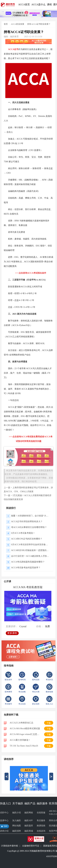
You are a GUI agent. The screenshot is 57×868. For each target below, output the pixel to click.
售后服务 (41, 820)
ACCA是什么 (38, 4)
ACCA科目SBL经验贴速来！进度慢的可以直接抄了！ (30, 550)
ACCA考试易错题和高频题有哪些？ (28, 562)
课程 (49, 4)
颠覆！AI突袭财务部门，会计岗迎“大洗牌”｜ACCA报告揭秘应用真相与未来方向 (30, 516)
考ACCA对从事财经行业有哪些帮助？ (29, 527)
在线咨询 (41, 831)
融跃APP (29, 820)
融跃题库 (29, 826)
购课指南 (41, 826)
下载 (49, 723)
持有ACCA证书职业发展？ (39, 24)
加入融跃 (17, 820)
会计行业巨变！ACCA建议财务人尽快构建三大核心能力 (30, 556)
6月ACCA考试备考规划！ (23, 533)
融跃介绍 (17, 813)
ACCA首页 (24, 4)
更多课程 (13, 632)
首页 (6, 24)
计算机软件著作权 (10, 846)
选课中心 (4, 820)
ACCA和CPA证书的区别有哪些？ (27, 539)
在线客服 (41, 813)
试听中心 (4, 813)
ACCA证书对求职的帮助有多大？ (27, 522)
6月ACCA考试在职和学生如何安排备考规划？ (30, 545)
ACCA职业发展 (17, 24)
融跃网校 (29, 813)
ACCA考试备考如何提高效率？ (26, 568)
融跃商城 (29, 831)
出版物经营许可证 (31, 846)
